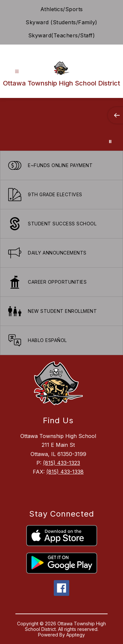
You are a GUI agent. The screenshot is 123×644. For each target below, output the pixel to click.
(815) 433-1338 (65, 472)
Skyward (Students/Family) (61, 22)
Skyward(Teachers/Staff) (62, 35)
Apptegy (76, 635)
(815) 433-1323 (61, 463)
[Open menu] (17, 72)
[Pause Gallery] (110, 142)
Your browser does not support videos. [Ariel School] (61, 124)
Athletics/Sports (62, 9)
